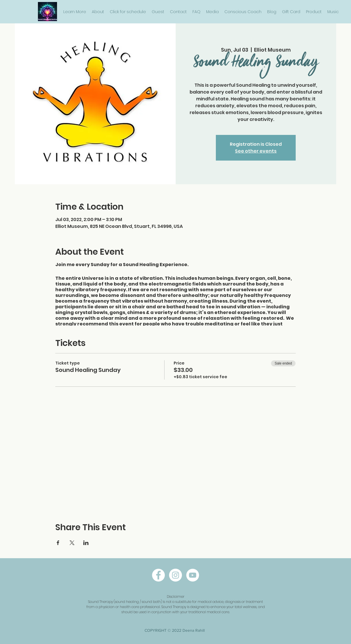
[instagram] (175, 575)
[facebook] (158, 575)
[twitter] (193, 575)
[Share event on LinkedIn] (86, 543)
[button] (75, 12)
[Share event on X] (72, 543)
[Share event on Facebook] (58, 543)
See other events (256, 151)
